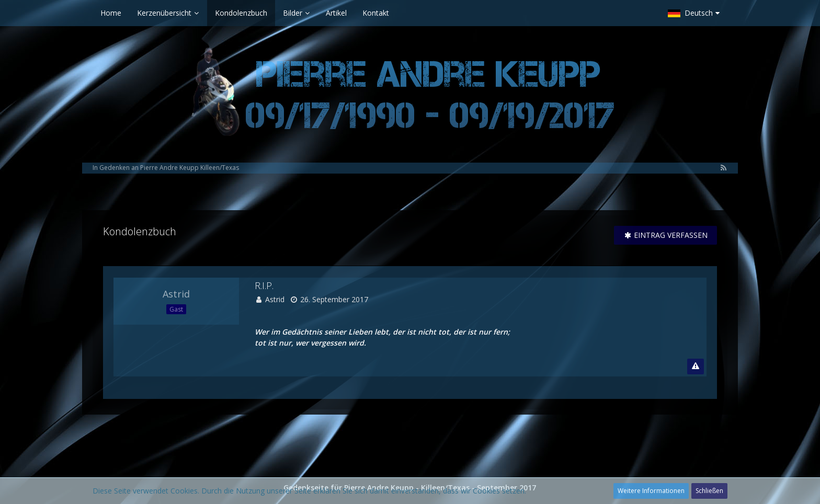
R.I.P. (264, 285)
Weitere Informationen (651, 491)
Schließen (709, 491)
